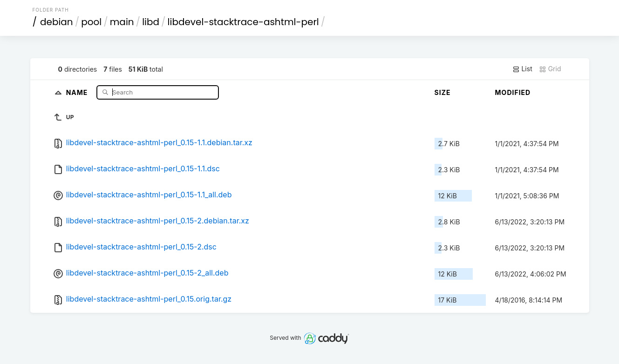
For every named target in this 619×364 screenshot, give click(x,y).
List (522, 69)
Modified (513, 92)
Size (443, 92)
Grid (550, 69)
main (122, 22)
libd (151, 22)
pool (91, 22)
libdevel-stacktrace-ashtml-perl (243, 22)
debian (57, 22)
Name (78, 92)
